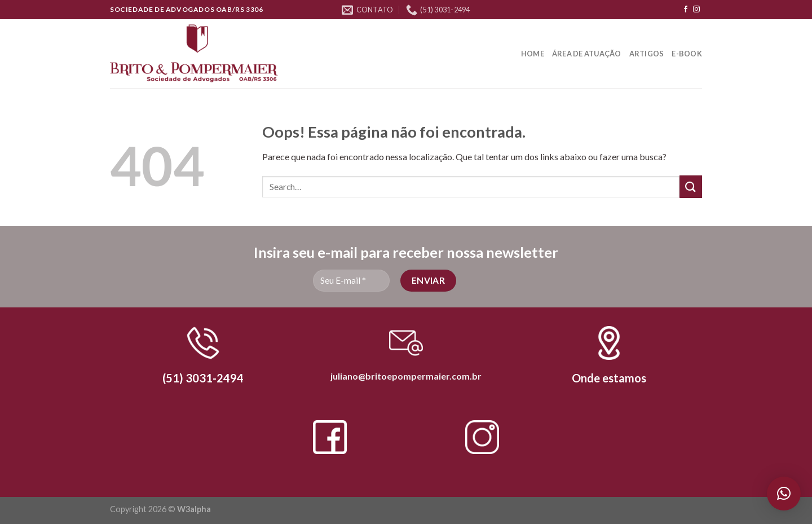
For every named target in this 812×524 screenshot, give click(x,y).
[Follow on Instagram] (696, 10)
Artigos (647, 54)
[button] (784, 494)
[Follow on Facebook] (686, 10)
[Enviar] (691, 186)
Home (533, 54)
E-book (687, 54)
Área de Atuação (587, 54)
